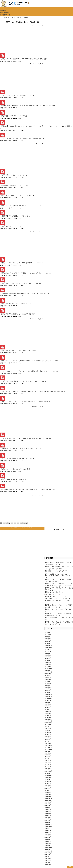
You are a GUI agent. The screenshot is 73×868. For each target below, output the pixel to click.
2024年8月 (48, 677)
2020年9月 (48, 777)
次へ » (25, 523)
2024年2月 (48, 690)
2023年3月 (48, 713)
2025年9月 (48, 650)
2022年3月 (48, 739)
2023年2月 (48, 716)
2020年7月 (48, 782)
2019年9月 (48, 803)
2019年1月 (48, 820)
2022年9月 (48, 726)
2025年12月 (48, 643)
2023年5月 (48, 709)
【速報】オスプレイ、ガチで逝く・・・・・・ (15, 226)
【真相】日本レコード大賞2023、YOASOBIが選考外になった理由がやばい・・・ (26, 59)
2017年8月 (48, 856)
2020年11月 (48, 773)
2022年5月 (48, 735)
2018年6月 (48, 835)
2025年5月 (48, 658)
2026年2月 (48, 639)
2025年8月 (48, 652)
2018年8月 (48, 831)
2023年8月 (48, 703)
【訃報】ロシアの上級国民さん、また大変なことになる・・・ (20, 314)
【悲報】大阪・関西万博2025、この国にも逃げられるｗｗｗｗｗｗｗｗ (23, 381)
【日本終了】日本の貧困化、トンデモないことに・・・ (18, 216)
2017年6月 (48, 860)
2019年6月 (48, 809)
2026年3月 (48, 637)
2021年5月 (48, 760)
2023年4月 (48, 711)
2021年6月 (48, 758)
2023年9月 (48, 701)
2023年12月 (48, 694)
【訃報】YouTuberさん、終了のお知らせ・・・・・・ (17, 479)
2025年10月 (48, 647)
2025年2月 (48, 664)
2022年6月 (48, 733)
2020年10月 (48, 775)
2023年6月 (48, 707)
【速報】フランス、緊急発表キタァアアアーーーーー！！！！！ (21, 206)
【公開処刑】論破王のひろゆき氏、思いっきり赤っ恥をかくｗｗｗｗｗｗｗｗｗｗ (26, 438)
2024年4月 (48, 686)
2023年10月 (48, 699)
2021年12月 (48, 745)
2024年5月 (48, 684)
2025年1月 (48, 667)
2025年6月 (48, 656)
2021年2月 (48, 767)
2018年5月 (48, 837)
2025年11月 (48, 645)
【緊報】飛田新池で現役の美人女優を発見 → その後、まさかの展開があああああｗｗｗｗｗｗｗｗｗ (32, 391)
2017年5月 (48, 863)
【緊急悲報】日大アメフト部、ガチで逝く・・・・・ (17, 116)
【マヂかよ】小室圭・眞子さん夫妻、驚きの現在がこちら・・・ (21, 448)
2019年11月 (48, 799)
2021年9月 (48, 752)
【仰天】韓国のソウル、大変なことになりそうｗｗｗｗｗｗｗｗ (21, 283)
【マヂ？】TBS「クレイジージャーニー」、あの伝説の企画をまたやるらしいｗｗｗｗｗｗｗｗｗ (31, 371)
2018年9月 (48, 829)
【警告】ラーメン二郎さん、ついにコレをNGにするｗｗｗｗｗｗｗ (22, 263)
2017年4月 (48, 865)
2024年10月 (48, 673)
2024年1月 (48, 692)
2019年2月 (48, 818)
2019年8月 (48, 805)
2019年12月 (48, 797)
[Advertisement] (14, 38)
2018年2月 (48, 843)
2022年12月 (48, 720)
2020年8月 (48, 779)
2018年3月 (48, 841)
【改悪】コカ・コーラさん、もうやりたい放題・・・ (17, 469)
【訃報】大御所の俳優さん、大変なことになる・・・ (17, 196)
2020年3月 (48, 790)
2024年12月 (48, 669)
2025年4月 (48, 660)
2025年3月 (48, 662)
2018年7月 (48, 833)
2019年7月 (48, 807)
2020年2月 (48, 792)
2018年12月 (48, 822)
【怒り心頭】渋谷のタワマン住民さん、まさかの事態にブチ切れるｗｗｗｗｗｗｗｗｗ (28, 489)
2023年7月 (48, 705)
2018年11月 (48, 824)
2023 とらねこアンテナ (21, 528)
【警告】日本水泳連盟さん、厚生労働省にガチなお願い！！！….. (21, 350)
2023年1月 (48, 718)
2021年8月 (48, 754)
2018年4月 (48, 839)
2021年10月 (48, 750)
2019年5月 (48, 811)
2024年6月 (48, 682)
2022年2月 (48, 741)
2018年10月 (48, 826)
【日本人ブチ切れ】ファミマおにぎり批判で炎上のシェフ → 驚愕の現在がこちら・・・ (28, 402)
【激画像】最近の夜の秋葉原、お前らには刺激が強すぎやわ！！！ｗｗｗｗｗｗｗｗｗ (28, 106)
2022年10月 (48, 724)
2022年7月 (48, 730)
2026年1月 (48, 641)
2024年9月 (48, 675)
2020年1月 (48, 794)
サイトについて (5, 15)
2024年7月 (48, 679)
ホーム (2, 8)
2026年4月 (48, 635)
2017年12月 (48, 848)
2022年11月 (48, 722)
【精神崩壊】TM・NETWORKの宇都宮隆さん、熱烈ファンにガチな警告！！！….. (26, 293)
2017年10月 (48, 852)
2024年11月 (48, 671)
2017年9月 (48, 854)
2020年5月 (48, 786)
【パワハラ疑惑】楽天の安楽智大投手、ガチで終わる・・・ (19, 459)
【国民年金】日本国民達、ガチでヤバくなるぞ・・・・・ (19, 185)
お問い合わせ (4, 13)
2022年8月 (48, 728)
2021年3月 (48, 765)
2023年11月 (48, 696)
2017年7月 (48, 858)
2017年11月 (48, 850)
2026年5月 (48, 633)
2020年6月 (48, 784)
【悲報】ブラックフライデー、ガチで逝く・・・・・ (17, 95)
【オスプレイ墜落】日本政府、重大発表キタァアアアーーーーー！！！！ (24, 138)
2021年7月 (48, 756)
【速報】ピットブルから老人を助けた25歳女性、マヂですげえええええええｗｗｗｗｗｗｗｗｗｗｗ (32, 361)
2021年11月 (48, 748)
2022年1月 (48, 743)
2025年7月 (48, 654)
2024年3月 (48, 688)
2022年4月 (48, 737)
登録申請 (3, 11)
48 (21, 523)
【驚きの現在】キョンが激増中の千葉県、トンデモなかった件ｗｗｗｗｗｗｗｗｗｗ (27, 273)
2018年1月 (48, 846)
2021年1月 (48, 769)
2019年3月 (48, 816)
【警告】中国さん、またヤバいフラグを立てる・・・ (17, 175)
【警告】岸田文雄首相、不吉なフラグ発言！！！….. (17, 304)
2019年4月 (48, 814)
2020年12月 (48, 771)
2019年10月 (48, 801)
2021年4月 (48, 762)
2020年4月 (48, 788)
